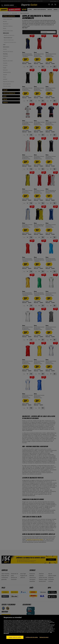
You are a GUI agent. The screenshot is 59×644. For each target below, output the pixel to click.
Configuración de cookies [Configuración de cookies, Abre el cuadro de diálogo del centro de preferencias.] (32, 637)
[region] (29, 629)
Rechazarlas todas (44, 637)
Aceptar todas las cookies (15, 637)
